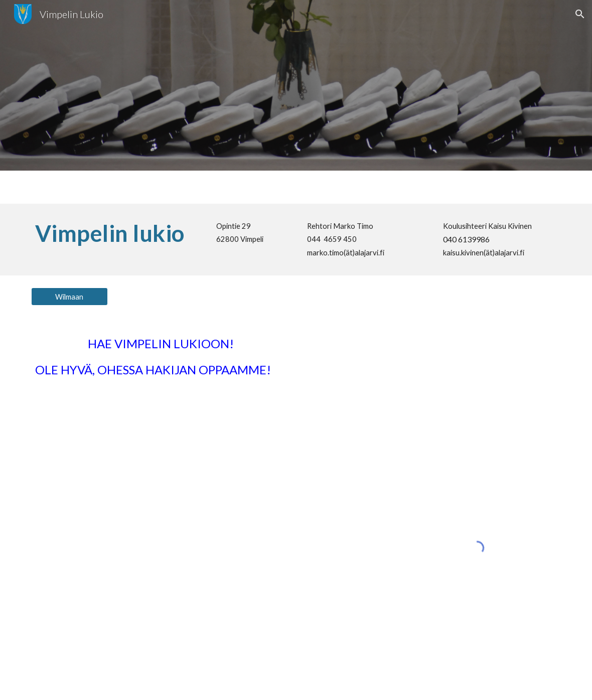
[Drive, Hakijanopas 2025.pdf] (138, 548)
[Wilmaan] (70, 297)
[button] (580, 14)
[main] (115, 233)
